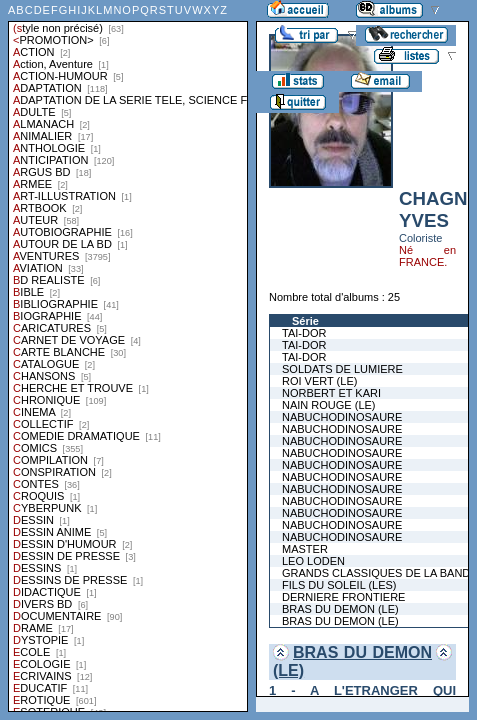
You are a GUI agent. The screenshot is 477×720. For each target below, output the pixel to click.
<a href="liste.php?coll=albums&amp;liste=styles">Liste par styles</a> (128, 356)
